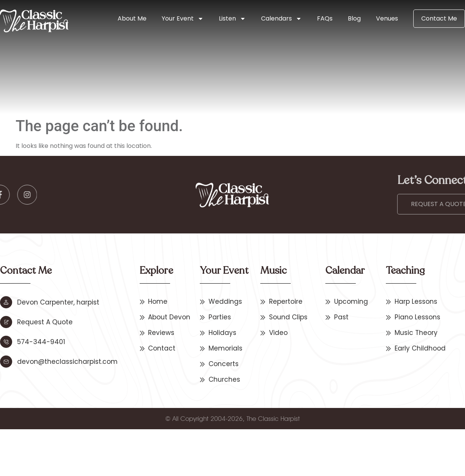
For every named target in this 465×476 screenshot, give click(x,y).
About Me (132, 18)
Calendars (281, 19)
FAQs (325, 18)
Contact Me (439, 18)
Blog (354, 18)
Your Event (183, 19)
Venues (387, 18)
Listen (232, 19)
